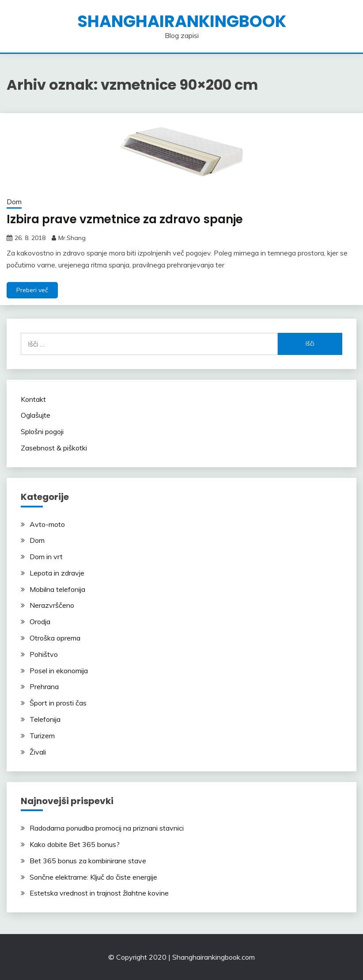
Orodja (40, 622)
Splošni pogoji (42, 431)
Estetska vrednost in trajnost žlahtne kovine (99, 893)
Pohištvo (44, 654)
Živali (38, 752)
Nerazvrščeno (52, 605)
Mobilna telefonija (57, 589)
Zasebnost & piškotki (54, 448)
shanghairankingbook (182, 21)
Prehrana (44, 686)
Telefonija (45, 719)
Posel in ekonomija (59, 671)
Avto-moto (47, 524)
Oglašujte (36, 415)
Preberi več (32, 290)
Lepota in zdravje (57, 573)
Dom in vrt (46, 557)
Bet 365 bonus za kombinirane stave (88, 861)
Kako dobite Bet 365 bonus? (75, 844)
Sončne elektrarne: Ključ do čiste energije (93, 877)
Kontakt (33, 399)
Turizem (42, 736)
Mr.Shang (72, 238)
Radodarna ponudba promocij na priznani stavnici (107, 828)
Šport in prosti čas (58, 703)
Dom (14, 202)
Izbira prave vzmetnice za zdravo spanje (125, 219)
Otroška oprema (55, 638)
